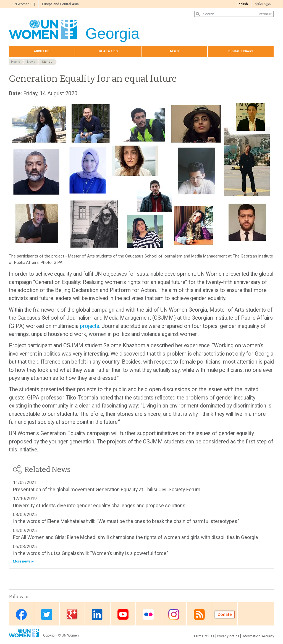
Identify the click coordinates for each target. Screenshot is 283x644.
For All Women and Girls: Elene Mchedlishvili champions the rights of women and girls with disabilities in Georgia (135, 537)
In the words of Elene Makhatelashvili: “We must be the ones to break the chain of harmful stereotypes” (126, 521)
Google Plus (72, 614)
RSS (199, 614)
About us (42, 51)
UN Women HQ (24, 4)
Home (16, 62)
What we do (108, 51)
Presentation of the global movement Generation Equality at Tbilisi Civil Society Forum (107, 489)
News (174, 51)
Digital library (241, 51)
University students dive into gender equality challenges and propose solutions (99, 505)
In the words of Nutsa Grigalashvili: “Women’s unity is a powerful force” (91, 553)
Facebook (21, 614)
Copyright (50, 635)
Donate (225, 614)
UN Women (70, 635)
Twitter (47, 614)
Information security (258, 636)
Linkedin (98, 614)
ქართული (263, 4)
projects (90, 326)
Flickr (148, 614)
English (242, 4)
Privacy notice (228, 636)
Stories (47, 62)
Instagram (174, 614)
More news (22, 561)
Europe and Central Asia (60, 4)
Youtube (123, 614)
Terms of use (204, 636)
